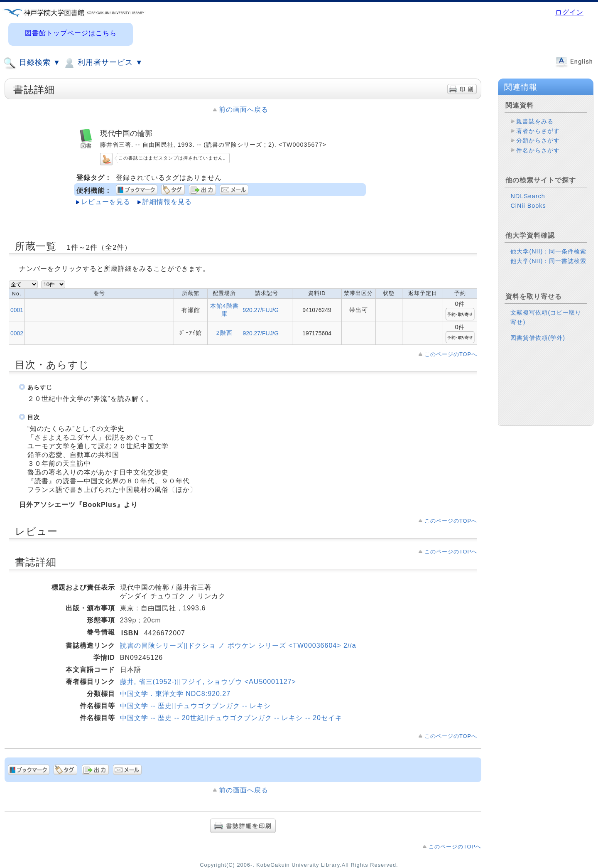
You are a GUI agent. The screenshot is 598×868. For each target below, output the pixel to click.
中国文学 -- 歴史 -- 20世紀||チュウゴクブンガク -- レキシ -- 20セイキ (231, 718)
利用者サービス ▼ (103, 63)
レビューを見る (106, 202)
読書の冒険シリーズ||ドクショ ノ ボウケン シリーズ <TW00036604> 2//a (238, 645)
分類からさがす (538, 140)
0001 (17, 310)
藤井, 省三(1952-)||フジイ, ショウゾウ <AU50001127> (208, 682)
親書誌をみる (535, 121)
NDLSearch (528, 196)
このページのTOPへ (451, 354)
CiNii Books (528, 206)
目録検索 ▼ (32, 63)
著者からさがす (538, 131)
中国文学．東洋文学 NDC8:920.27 (175, 694)
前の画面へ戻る (244, 109)
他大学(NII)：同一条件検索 (548, 251)
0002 (17, 333)
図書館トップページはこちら (71, 33)
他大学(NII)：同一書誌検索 (548, 261)
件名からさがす (538, 150)
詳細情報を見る (167, 202)
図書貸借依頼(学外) (538, 338)
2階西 (224, 333)
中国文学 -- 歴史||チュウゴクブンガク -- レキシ (195, 706)
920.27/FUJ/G (261, 310)
